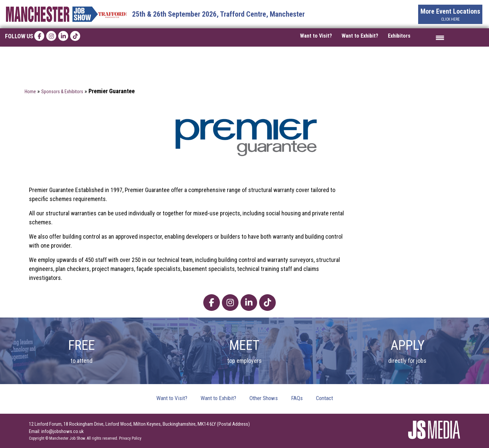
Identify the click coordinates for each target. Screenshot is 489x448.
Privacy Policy (130, 438)
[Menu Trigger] (440, 37)
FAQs (297, 398)
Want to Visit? (316, 36)
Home (30, 92)
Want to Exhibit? (360, 36)
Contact (325, 398)
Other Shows (264, 398)
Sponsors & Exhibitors (62, 92)
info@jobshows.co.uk (63, 431)
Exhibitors (399, 36)
